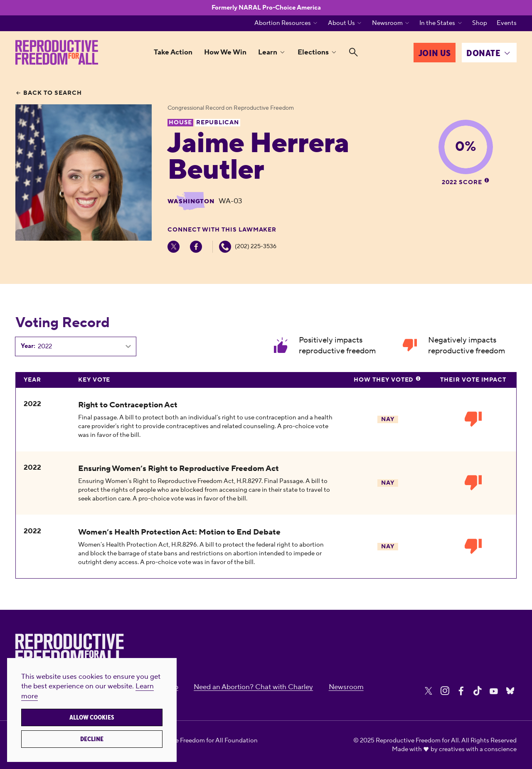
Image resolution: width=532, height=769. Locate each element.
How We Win (225, 52)
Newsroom (387, 23)
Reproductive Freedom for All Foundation (199, 741)
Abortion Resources (283, 23)
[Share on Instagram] (445, 691)
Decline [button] (92, 739)
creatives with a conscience (478, 749)
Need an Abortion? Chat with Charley (253, 687)
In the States (437, 23)
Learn (268, 52)
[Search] (353, 53)
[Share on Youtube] (494, 691)
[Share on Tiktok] (478, 691)
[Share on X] (429, 691)
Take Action (173, 52)
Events (507, 23)
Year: (28, 346)
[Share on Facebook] (461, 691)
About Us (341, 23)
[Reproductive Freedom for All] (57, 52)
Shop (480, 23)
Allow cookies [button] (92, 717)
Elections (313, 52)
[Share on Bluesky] (510, 691)
